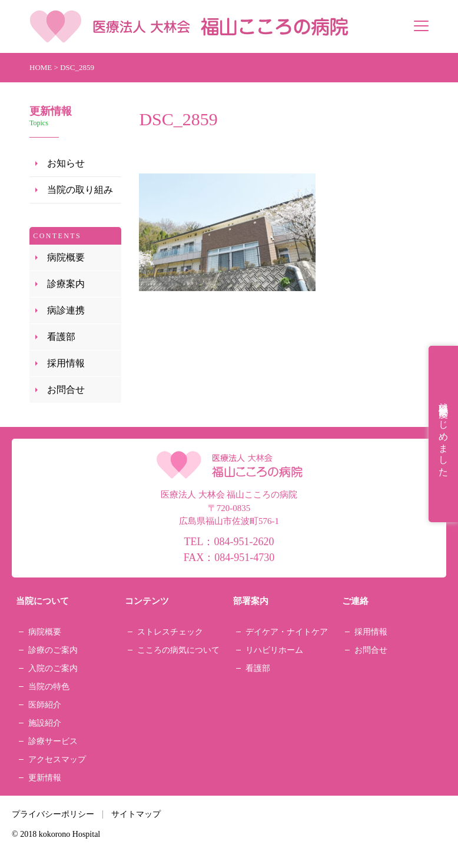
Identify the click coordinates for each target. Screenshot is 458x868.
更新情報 (45, 778)
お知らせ (66, 163)
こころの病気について (178, 650)
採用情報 (66, 363)
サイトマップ (136, 814)
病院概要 (66, 257)
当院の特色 (49, 687)
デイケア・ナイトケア (287, 632)
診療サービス (53, 741)
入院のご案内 (53, 668)
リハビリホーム (274, 650)
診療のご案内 (53, 650)
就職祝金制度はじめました (444, 434)
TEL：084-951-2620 (229, 542)
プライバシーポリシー (53, 814)
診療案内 (66, 284)
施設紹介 (45, 723)
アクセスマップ (57, 759)
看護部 (61, 337)
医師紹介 (45, 705)
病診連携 (66, 310)
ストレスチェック (170, 632)
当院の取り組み (80, 190)
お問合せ (66, 390)
